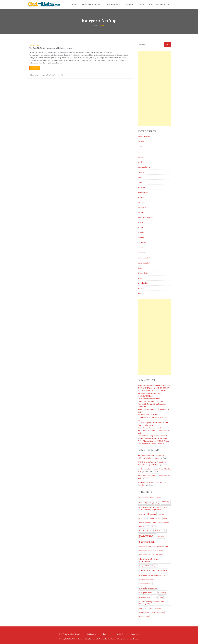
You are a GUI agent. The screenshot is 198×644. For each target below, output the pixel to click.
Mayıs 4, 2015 (34, 45)
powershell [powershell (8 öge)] (147, 536)
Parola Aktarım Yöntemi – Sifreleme (151, 428)
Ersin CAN (35, 75)
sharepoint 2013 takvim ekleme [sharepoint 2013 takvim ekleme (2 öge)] (148, 580)
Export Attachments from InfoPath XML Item (154, 385)
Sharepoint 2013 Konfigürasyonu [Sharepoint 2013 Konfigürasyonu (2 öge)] (148, 566)
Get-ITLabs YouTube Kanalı (87, 5)
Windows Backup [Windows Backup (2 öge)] (144, 617)
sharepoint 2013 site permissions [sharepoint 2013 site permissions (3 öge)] (152, 575)
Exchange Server (144, 167)
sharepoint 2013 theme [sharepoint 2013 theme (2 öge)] (145, 583)
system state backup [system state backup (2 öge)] (145, 597)
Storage (57, 75)
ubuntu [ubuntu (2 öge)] (155, 597)
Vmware (141, 288)
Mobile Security (144, 192)
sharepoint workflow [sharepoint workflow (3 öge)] (147, 592)
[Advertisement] (154, 88)
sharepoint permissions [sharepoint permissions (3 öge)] (148, 588)
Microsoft (141, 187)
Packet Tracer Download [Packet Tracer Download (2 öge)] (146, 531)
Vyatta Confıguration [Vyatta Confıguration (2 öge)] (156, 608)
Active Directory (144, 137)
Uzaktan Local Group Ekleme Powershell (153, 436)
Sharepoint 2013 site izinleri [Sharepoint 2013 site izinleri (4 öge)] (153, 570)
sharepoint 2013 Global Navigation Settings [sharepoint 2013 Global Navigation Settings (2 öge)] (151, 550)
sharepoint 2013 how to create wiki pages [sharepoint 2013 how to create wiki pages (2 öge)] (150, 554)
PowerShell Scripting (145, 218)
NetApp (50, 75)
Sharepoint (142, 253)
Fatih (147, 478)
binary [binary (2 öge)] (157, 503)
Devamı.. (35, 68)
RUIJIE (141, 223)
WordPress (111, 639)
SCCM (140, 228)
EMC (140, 162)
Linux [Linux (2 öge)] (154, 522)
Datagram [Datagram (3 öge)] (152, 514)
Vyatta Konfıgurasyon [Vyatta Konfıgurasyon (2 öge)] (158, 613)
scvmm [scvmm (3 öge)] (161, 537)
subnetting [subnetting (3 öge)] (162, 592)
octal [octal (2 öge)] (148, 527)
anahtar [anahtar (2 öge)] (159, 498)
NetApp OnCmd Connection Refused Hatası (51, 48)
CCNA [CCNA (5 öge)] (166, 502)
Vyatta (140, 293)
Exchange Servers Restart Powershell (151, 444)
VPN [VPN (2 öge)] (141, 608)
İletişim (128, 5)
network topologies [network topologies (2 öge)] (164, 522)
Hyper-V (141, 172)
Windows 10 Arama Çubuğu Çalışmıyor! (152, 438)
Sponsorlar (162, 5)
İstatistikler (144, 5)
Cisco (140, 147)
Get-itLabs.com (78, 639)
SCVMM (141, 233)
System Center (143, 273)
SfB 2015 (141, 248)
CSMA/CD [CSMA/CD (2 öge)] (142, 514)
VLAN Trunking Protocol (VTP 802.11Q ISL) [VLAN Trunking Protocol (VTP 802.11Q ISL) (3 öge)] (152, 603)
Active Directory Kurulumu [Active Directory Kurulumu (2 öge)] (147, 498)
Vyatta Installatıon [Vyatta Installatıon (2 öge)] (144, 613)
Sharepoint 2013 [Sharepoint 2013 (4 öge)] (147, 542)
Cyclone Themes (133, 639)
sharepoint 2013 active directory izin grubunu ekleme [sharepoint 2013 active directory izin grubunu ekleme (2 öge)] (154, 546)
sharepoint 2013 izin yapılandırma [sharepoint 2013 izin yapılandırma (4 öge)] (149, 560)
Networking (142, 207)
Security (141, 238)
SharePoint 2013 (144, 258)
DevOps (141, 157)
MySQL (141, 197)
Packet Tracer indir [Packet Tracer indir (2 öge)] (160, 531)
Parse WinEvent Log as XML (148, 415)
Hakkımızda (113, 5)
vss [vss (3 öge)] (146, 608)
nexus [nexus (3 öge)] (142, 527)
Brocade (141, 142)
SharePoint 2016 (144, 263)
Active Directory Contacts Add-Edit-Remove (154, 441)
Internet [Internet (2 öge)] (165, 518)
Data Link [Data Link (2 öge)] (161, 514)
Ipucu (44, 75)
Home (95, 25)
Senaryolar (142, 243)
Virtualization (143, 283)
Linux (140, 182)
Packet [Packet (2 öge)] (154, 527)
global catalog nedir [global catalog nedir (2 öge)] (155, 518)
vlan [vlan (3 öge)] (161, 597)
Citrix (140, 152)
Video (140, 278)
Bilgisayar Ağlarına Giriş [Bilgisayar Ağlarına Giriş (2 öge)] (146, 503)
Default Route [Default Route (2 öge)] (143, 518)
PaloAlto (141, 212)
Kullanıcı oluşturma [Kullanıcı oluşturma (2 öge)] (145, 522)
